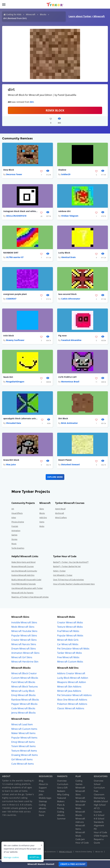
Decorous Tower (14, 174)
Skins (42, 510)
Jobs (41, 795)
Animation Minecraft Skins (25, 654)
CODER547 (11, 299)
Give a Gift (62, 789)
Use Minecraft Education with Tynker (27, 589)
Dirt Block (63, 419)
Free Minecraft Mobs (68, 658)
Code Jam (80, 840)
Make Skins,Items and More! (23, 563)
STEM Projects (101, 837)
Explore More (55, 478)
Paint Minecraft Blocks (23, 683)
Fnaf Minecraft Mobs (68, 632)
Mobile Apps (45, 799)
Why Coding (63, 795)
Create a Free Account (73, 864)
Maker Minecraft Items (23, 734)
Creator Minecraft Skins (24, 641)
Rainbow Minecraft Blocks (25, 701)
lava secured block (67, 295)
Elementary (99, 799)
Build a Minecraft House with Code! (26, 581)
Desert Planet (65, 461)
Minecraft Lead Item (22, 726)
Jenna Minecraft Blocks (23, 714)
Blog (41, 782)
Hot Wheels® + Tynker (63, 576)
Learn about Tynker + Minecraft (87, 16)
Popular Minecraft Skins (24, 637)
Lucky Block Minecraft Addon (73, 679)
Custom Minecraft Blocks (25, 679)
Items (42, 523)
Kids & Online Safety (84, 853)
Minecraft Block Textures (25, 688)
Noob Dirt (8, 378)
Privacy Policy (66, 853)
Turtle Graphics (18, 549)
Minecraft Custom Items (24, 730)
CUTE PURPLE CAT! (67, 378)
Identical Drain (68, 258)
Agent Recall (60, 510)
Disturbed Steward (70, 465)
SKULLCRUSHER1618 (16, 216)
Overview (62, 782)
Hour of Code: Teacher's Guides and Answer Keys (74, 585)
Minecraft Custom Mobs (70, 663)
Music (14, 545)
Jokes (14, 518)
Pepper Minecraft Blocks (24, 705)
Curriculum (63, 785)
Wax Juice (11, 465)
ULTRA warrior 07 (15, 258)
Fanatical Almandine (71, 341)
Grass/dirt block (11, 461)
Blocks (43, 14)
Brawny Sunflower (15, 341)
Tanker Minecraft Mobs (70, 654)
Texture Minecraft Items (24, 752)
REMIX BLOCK (55, 110)
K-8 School (99, 820)
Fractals (15, 527)
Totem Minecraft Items (23, 747)
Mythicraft (60, 514)
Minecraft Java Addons (69, 692)
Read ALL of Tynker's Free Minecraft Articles (30, 598)
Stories (14, 540)
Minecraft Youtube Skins (24, 632)
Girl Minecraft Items (22, 760)
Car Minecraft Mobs (68, 645)
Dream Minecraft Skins (24, 650)
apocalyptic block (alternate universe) (20, 419)
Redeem (61, 792)
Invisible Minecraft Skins (24, 623)
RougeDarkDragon (15, 382)
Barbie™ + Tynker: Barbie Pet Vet (67, 568)
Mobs (42, 527)
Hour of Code (82, 844)
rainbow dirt (64, 211)
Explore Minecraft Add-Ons (23, 576)
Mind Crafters (61, 518)
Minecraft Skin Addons (69, 688)
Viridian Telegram (70, 216)
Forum (42, 813)
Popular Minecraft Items (24, 739)
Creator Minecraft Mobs (70, 623)
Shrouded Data (14, 424)
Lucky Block (64, 253)
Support (43, 789)
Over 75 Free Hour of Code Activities (68, 581)
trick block (9, 336)
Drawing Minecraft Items (25, 756)
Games (14, 536)
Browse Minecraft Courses (23, 568)
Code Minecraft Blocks (23, 709)
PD (95, 830)
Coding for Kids (14, 14)
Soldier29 (66, 174)
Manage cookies (11, 857)
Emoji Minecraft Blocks (23, 696)
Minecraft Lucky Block (23, 692)
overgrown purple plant (15, 295)
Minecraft (31, 14)
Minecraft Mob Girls (68, 641)
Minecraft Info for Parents (22, 594)
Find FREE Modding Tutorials (24, 585)
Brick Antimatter (69, 424)
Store (41, 816)
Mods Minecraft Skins (23, 628)
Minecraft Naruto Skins (24, 645)
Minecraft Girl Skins (22, 658)
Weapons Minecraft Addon (72, 683)
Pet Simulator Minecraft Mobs (73, 650)
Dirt (32, 102)
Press (41, 792)
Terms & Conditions (48, 853)
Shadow (62, 170)
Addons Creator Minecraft (71, 675)
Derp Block (9, 170)
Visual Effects (17, 514)
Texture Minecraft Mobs (70, 628)
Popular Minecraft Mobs (70, 637)
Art (13, 510)
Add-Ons (43, 518)
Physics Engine (18, 523)
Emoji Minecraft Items (23, 743)
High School (100, 806)
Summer (61, 820)
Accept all (35, 857)
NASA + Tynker (59, 572)
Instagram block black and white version (20, 211)
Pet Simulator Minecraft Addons (74, 696)
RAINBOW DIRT (11, 253)
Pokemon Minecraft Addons (72, 705)
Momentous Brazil (70, 382)
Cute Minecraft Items (23, 765)
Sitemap (43, 802)
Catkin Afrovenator (71, 299)
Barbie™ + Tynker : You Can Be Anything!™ (71, 563)
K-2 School (99, 816)
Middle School (101, 802)
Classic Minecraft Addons (71, 709)
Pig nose (62, 336)
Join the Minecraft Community (24, 572)
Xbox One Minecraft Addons (72, 701)
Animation (16, 532)
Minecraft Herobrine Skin (25, 663)
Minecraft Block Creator (24, 675)
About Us (43, 785)
